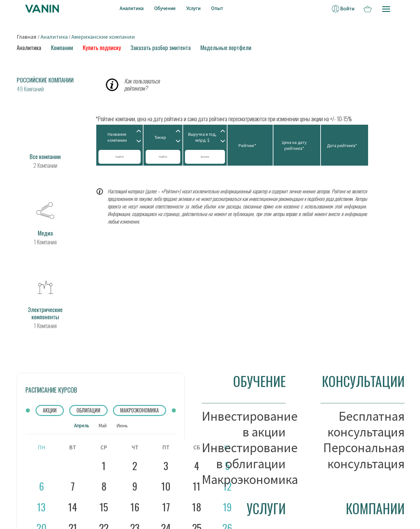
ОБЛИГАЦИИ (88, 410)
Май (103, 426)
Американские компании (103, 37)
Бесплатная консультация (366, 424)
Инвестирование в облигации (244, 455)
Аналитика (54, 37)
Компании (62, 47)
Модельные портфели (226, 47)
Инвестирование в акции (244, 424)
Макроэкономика (244, 479)
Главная (27, 37)
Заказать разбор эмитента (161, 47)
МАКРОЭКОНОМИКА (140, 410)
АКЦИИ (50, 410)
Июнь (122, 426)
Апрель (81, 426)
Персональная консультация (364, 455)
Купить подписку (102, 47)
